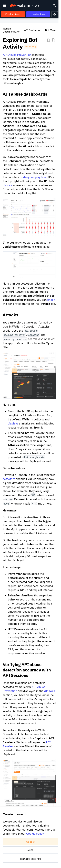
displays (13, 423)
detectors (9, 479)
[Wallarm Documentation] (20, 6)
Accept (31, 842)
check (51, 300)
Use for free (38, 14)
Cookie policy (35, 834)
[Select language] (55, 14)
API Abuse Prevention (17, 55)
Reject (30, 850)
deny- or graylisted (35, 177)
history (7, 185)
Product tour (13, 14)
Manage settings (30, 859)
